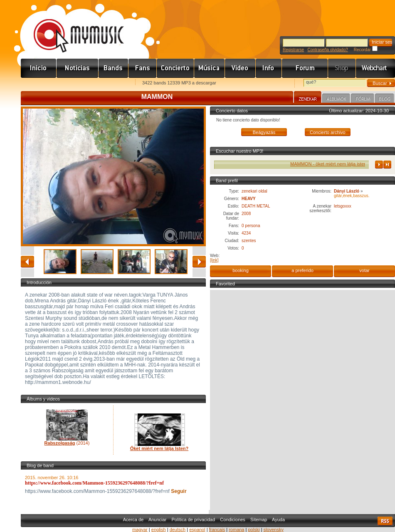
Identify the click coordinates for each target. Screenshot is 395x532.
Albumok (336, 99)
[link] (214, 260)
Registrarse (293, 50)
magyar (140, 530)
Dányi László (347, 191)
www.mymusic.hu (72, 27)
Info (269, 68)
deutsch (178, 530)
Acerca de (133, 520)
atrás (27, 262)
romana (236, 530)
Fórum (305, 68)
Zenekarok (114, 68)
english (159, 530)
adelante (199, 262)
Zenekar (308, 98)
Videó (240, 68)
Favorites (38, 83)
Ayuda (278, 520)
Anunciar (157, 520)
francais (217, 530)
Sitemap (259, 520)
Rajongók (143, 68)
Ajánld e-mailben (109, 83)
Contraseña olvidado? (327, 50)
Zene (210, 68)
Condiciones (233, 520)
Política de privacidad (194, 520)
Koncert (175, 68)
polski (254, 530)
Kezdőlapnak (73, 83)
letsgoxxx (343, 206)
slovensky (274, 530)
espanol (197, 530)
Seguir (178, 491)
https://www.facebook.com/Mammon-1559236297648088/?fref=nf (94, 483)
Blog (385, 99)
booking (241, 270)
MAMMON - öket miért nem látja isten (334, 164)
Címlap (39, 68)
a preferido (302, 270)
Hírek (78, 68)
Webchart (375, 68)
